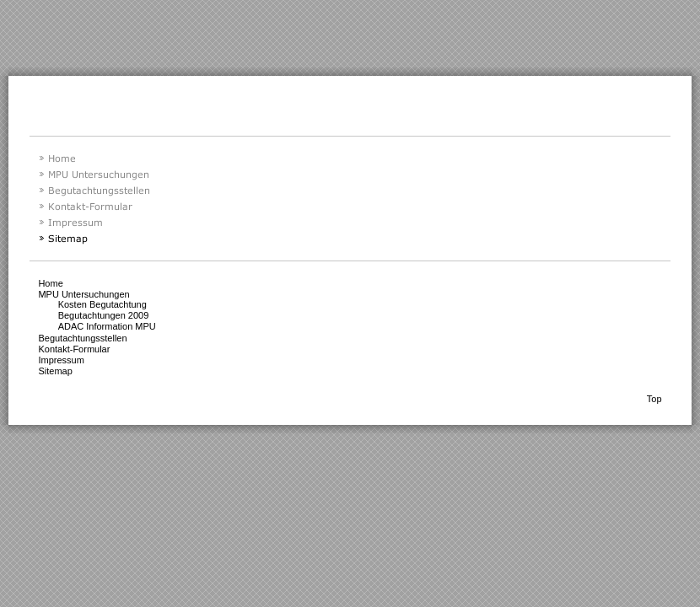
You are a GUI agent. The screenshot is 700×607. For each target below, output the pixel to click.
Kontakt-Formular (74, 349)
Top (654, 399)
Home (50, 283)
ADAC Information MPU (107, 326)
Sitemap (55, 371)
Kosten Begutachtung (102, 304)
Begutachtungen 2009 (104, 315)
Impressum (61, 360)
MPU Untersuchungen (83, 294)
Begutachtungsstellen (82, 338)
